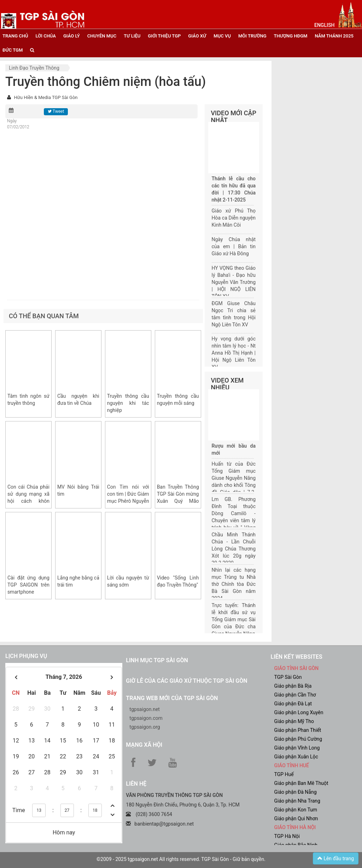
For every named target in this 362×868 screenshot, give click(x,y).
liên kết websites (296, 657)
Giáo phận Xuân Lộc (296, 757)
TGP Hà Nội (287, 836)
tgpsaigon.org (145, 727)
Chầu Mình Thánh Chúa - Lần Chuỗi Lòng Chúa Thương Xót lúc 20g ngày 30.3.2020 (234, 549)
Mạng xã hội (144, 745)
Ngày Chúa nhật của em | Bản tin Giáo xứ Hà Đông (234, 246)
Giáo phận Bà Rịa (293, 686)
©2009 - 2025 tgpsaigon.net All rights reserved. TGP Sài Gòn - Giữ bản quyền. (181, 859)
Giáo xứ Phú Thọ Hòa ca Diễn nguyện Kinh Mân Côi (234, 218)
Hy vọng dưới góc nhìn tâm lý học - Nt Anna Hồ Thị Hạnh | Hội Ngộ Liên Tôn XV (234, 353)
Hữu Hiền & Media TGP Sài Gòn (46, 97)
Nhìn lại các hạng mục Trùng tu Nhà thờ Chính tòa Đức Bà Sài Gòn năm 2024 (234, 584)
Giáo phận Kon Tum (296, 810)
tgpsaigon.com (146, 718)
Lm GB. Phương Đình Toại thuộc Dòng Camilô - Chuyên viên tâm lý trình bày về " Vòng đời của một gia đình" (234, 520)
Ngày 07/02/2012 (18, 124)
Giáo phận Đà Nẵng (295, 792)
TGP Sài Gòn (288, 677)
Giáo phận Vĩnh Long (297, 748)
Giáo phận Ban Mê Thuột (301, 783)
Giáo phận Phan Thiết (297, 730)
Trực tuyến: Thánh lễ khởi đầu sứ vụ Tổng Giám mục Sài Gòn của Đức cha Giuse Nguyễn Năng (234, 619)
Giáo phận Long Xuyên (299, 712)
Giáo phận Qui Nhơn (296, 819)
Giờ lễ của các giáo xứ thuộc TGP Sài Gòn (186, 681)
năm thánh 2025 (334, 36)
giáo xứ (197, 36)
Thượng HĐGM (291, 36)
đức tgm (13, 50)
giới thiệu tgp (164, 36)
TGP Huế (284, 774)
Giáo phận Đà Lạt (293, 704)
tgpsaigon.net (145, 709)
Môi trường (252, 36)
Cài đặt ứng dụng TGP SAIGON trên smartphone (28, 585)
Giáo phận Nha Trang (297, 801)
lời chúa (45, 36)
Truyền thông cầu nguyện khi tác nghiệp (128, 403)
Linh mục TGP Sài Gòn (157, 660)
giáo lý (72, 36)
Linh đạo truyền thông (34, 68)
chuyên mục (102, 36)
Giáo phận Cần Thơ (295, 695)
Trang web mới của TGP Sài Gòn (172, 698)
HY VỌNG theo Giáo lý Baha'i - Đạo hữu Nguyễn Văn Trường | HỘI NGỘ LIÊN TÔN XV (234, 282)
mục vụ (222, 36)
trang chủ (15, 36)
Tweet (56, 111)
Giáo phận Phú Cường (298, 739)
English (324, 25)
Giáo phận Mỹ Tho (294, 721)
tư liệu (132, 36)
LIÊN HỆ (136, 784)
